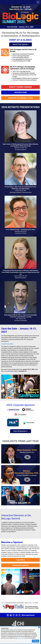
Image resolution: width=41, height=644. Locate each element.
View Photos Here (8, 344)
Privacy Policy (21, 638)
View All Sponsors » (21, 431)
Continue (35, 641)
